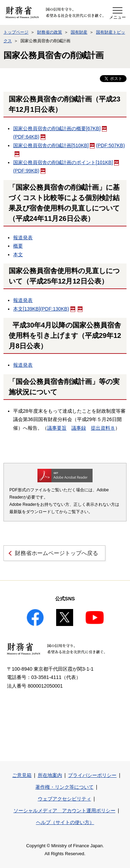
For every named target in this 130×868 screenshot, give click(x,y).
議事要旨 (57, 428)
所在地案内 (50, 775)
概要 (18, 246)
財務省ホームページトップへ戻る (57, 553)
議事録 (79, 428)
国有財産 (79, 32)
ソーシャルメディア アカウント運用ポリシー (64, 811)
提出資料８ (103, 428)
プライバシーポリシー (92, 775)
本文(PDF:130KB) (44, 309)
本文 (18, 254)
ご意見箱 (22, 775)
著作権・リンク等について (64, 787)
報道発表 (23, 238)
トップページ (16, 32)
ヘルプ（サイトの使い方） (65, 822)
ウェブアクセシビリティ (64, 799)
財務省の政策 (50, 32)
